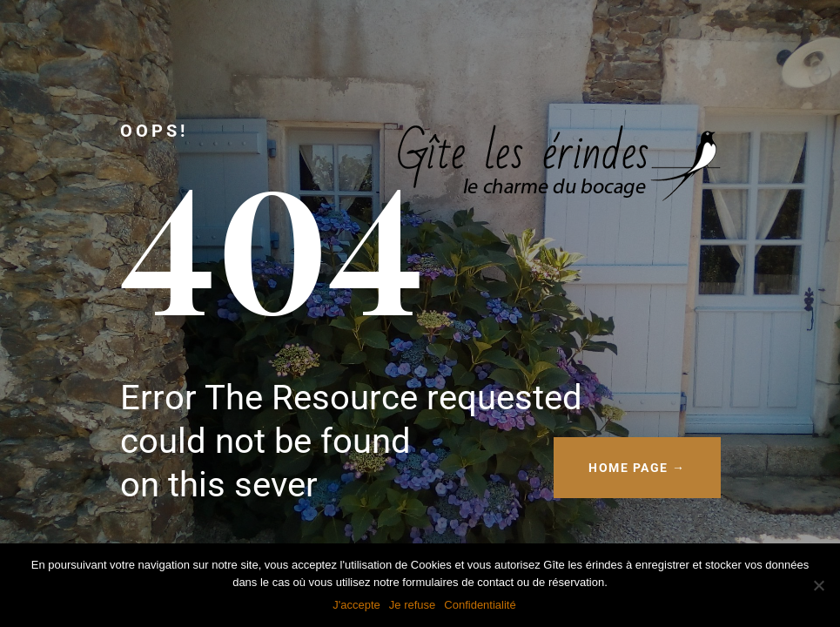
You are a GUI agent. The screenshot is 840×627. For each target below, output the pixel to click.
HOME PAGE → (637, 468)
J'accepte (356, 605)
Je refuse (412, 605)
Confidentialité (480, 605)
